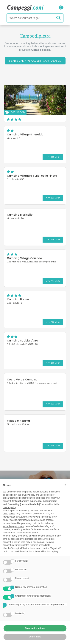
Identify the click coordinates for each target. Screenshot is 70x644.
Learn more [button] (35, 637)
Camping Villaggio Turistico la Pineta (32, 176)
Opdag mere (53, 157)
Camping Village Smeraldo (25, 134)
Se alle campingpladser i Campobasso (35, 61)
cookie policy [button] (9, 507)
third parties (9, 514)
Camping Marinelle (20, 215)
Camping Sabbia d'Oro (22, 341)
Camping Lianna (18, 299)
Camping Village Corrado (24, 258)
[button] (65, 485)
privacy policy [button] (28, 495)
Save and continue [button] (35, 628)
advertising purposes (13, 526)
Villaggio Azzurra (18, 421)
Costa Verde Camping (22, 380)
